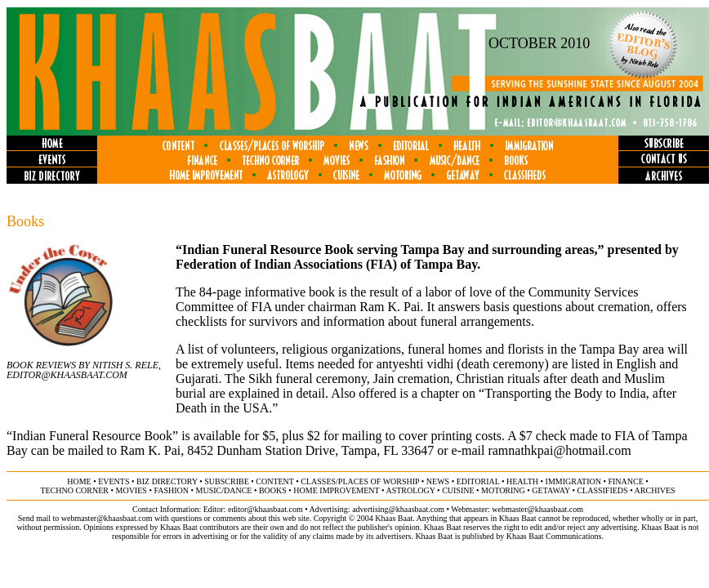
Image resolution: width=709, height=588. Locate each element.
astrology (410, 490)
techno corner (74, 490)
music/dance (224, 490)
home (79, 481)
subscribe (226, 481)
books (273, 490)
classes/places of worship (360, 481)
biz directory (167, 481)
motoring (503, 490)
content (274, 481)
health (522, 481)
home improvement (336, 490)
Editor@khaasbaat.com (67, 375)
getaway (551, 490)
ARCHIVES (655, 490)
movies (132, 490)
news (438, 481)
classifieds (602, 490)
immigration (573, 481)
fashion (171, 490)
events (114, 481)
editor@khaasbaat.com (265, 509)
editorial (478, 481)
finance (625, 481)
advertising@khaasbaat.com (398, 509)
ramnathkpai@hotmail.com (559, 450)
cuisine (458, 490)
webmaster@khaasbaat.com (537, 509)
